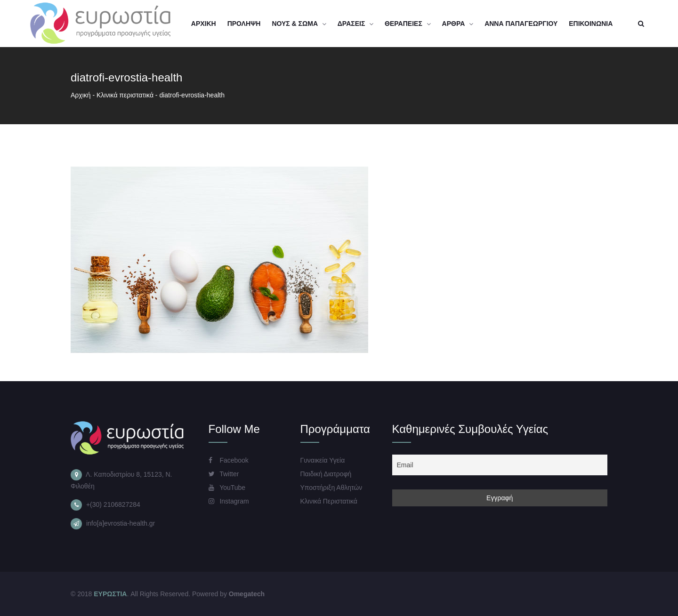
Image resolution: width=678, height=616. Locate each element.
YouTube (227, 488)
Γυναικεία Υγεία (323, 460)
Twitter (224, 474)
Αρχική (81, 95)
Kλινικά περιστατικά (125, 95)
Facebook (229, 460)
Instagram (229, 501)
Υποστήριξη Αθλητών (331, 488)
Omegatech (247, 594)
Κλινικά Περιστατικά (329, 501)
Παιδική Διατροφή (326, 474)
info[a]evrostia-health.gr (121, 523)
